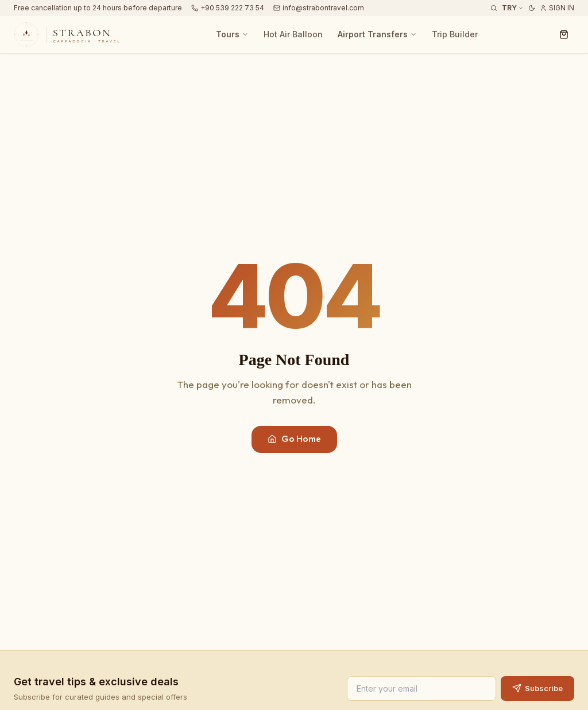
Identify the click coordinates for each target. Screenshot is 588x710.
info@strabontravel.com (319, 8)
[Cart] (564, 34)
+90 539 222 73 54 (228, 8)
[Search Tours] (494, 8)
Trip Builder (455, 34)
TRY (513, 8)
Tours (232, 34)
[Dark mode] (532, 8)
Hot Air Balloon (293, 34)
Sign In (557, 8)
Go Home (294, 439)
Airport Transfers (377, 34)
